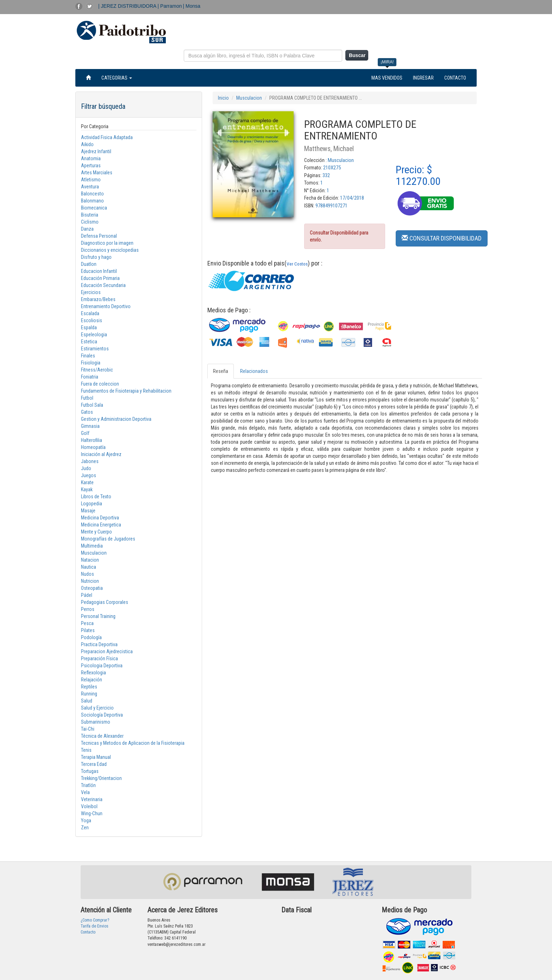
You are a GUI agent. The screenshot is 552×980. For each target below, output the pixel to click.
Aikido (87, 144)
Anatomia (91, 158)
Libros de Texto (96, 497)
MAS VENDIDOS (387, 78)
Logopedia (92, 504)
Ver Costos (297, 264)
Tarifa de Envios (95, 926)
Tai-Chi (88, 729)
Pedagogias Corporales (105, 602)
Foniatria (90, 377)
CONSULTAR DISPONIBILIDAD (442, 238)
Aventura (90, 187)
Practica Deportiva (99, 644)
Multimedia (92, 546)
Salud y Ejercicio (97, 708)
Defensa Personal (99, 236)
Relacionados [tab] (254, 371)
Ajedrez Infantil (96, 151)
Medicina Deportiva (100, 518)
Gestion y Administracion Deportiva (116, 419)
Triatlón (88, 785)
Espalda (89, 327)
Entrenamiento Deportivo (106, 306)
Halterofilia (92, 440)
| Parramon (170, 6)
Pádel (87, 595)
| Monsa (192, 6)
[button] (442, 238)
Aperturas (91, 166)
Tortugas (90, 771)
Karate (87, 482)
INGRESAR (423, 78)
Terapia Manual (96, 757)
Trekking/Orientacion (101, 778)
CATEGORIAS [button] (117, 78)
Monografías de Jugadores (108, 539)
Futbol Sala (92, 405)
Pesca (87, 623)
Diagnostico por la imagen (107, 243)
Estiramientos (95, 349)
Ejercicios (91, 292)
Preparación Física (99, 658)
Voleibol (89, 806)
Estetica (89, 342)
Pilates (88, 630)
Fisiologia (91, 363)
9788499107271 (331, 206)
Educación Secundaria (103, 285)
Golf (85, 433)
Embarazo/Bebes (98, 299)
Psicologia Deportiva (102, 666)
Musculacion (94, 553)
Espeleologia (94, 335)
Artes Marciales (97, 173)
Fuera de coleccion (100, 384)
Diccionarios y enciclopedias (110, 250)
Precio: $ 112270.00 (418, 175)
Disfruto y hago (96, 257)
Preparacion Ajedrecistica (107, 651)
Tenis (86, 750)
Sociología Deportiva (102, 715)
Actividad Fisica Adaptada (107, 137)
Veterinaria (92, 799)
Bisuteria (90, 215)
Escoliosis (92, 320)
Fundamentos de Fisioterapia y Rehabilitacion (126, 391)
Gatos (87, 412)
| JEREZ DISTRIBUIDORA (128, 6)
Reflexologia (93, 673)
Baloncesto (92, 194)
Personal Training (98, 616)
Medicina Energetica (101, 525)
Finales (88, 356)
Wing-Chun (92, 813)
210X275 (332, 168)
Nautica (89, 567)
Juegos (89, 475)
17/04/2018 (352, 198)
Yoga (86, 820)
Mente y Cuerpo (96, 532)
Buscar (357, 55)
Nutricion (90, 581)
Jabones (90, 461)
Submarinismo (96, 722)
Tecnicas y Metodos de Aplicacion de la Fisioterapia (133, 743)
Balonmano (92, 201)
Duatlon (89, 264)
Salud (87, 701)
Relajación (92, 680)
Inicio (223, 98)
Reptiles (89, 687)
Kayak (87, 489)
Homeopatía (93, 447)
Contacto (88, 932)
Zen (85, 828)
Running (89, 694)
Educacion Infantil (99, 271)
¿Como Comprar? (95, 920)
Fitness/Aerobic (97, 370)
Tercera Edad (94, 764)
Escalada (90, 313)
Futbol (87, 398)
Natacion (90, 560)
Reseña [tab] (221, 371)
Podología (91, 637)
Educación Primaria (100, 278)
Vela (85, 792)
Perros (88, 609)
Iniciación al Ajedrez (101, 454)
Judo (86, 468)
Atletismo (91, 180)
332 (326, 175)
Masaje (88, 511)
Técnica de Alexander (102, 736)
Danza (87, 229)
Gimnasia (90, 426)
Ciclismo (90, 222)
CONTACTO (455, 78)
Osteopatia (92, 588)
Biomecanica (94, 208)
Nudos (87, 574)
